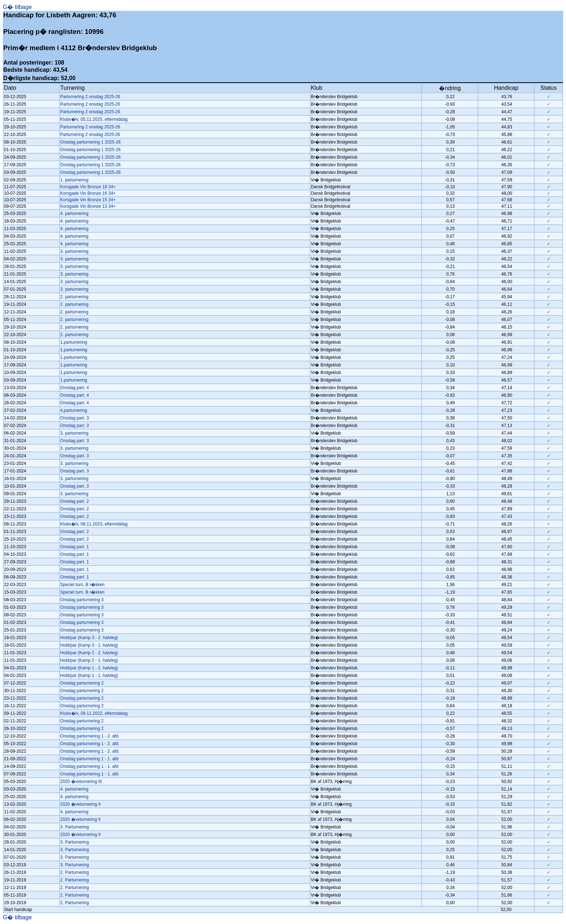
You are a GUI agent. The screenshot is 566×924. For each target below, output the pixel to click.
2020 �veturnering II (80, 804)
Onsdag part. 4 (75, 388)
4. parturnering (74, 214)
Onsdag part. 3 (75, 418)
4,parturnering (74, 410)
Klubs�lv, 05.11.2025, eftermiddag (94, 119)
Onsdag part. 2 (75, 501)
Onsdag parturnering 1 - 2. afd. (90, 736)
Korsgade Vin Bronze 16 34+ (88, 193)
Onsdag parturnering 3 (82, 600)
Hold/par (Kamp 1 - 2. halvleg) (89, 668)
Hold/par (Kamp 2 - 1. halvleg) (89, 660)
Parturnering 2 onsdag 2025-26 (90, 97)
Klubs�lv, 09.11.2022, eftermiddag (94, 713)
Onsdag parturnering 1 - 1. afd (89, 759)
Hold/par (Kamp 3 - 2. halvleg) (89, 638)
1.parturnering (74, 342)
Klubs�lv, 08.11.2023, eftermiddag (94, 524)
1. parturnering (74, 180)
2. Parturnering (75, 872)
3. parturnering (74, 251)
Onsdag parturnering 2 (82, 683)
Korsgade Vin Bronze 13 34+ (88, 206)
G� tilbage (17, 7)
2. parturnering (74, 297)
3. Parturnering (75, 827)
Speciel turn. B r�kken (82, 585)
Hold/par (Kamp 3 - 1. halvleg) (89, 645)
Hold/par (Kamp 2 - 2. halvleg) (89, 653)
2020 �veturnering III (81, 782)
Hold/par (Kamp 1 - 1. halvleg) (89, 676)
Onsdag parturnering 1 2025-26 (90, 142)
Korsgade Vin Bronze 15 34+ (88, 200)
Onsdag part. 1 (75, 547)
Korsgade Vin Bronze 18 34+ (88, 187)
